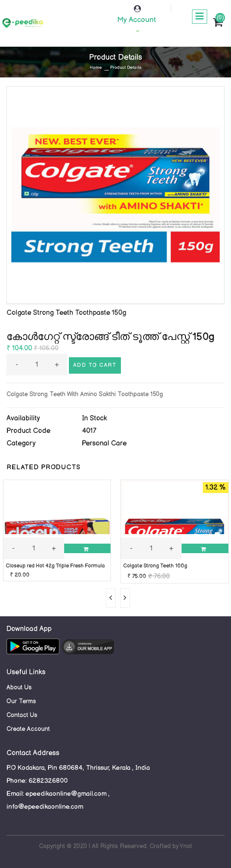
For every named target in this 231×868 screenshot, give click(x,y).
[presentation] (111, 598)
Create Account (28, 729)
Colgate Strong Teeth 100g (155, 566)
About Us (19, 687)
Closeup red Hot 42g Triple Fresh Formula (55, 566)
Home (96, 67)
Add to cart (95, 365)
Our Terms (21, 701)
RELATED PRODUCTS (44, 467)
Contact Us (22, 715)
